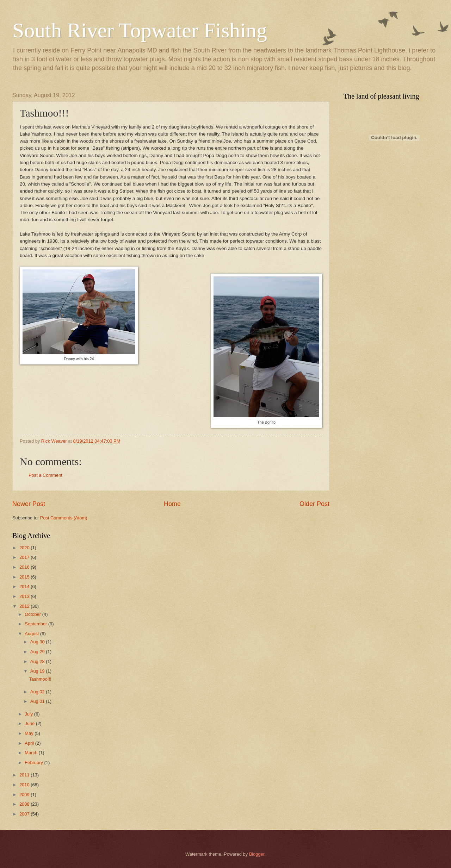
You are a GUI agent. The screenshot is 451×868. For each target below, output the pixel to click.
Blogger (257, 854)
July (29, 714)
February (34, 763)
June (30, 723)
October (33, 614)
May (30, 733)
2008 (25, 804)
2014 (25, 586)
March (32, 753)
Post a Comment (45, 475)
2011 (25, 775)
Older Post (314, 504)
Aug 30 (38, 642)
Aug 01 (38, 701)
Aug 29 (38, 652)
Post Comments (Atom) (64, 518)
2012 (25, 606)
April (30, 743)
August (32, 634)
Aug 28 (38, 661)
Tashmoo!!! (40, 679)
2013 (25, 596)
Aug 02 (38, 692)
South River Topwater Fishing (140, 30)
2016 (25, 567)
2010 (25, 785)
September (36, 624)
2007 (25, 814)
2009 (25, 795)
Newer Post (29, 504)
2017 (25, 557)
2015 (25, 577)
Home (172, 504)
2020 (25, 548)
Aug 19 (38, 671)
